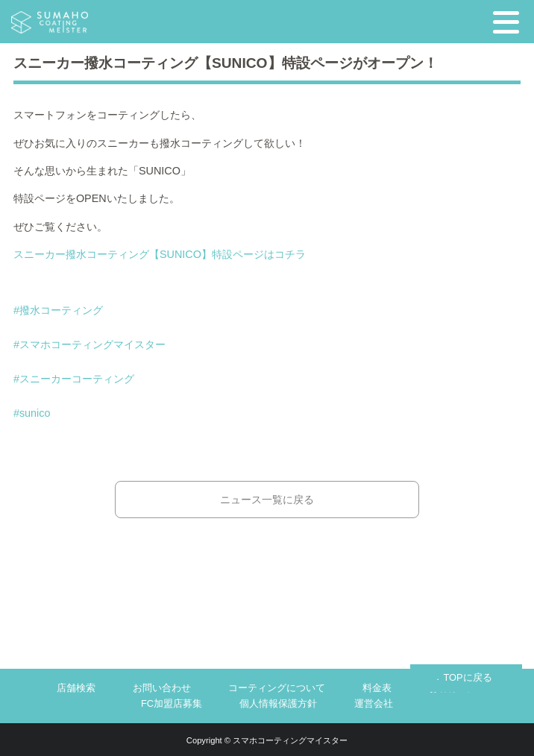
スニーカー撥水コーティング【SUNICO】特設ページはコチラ (160, 254)
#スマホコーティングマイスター (89, 344)
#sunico (32, 413)
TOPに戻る (467, 677)
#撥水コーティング (58, 310)
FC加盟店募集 (172, 703)
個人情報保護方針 (278, 703)
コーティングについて (277, 688)
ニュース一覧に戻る (267, 500)
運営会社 (374, 703)
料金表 (377, 688)
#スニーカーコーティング (74, 379)
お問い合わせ (162, 688)
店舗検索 (76, 688)
